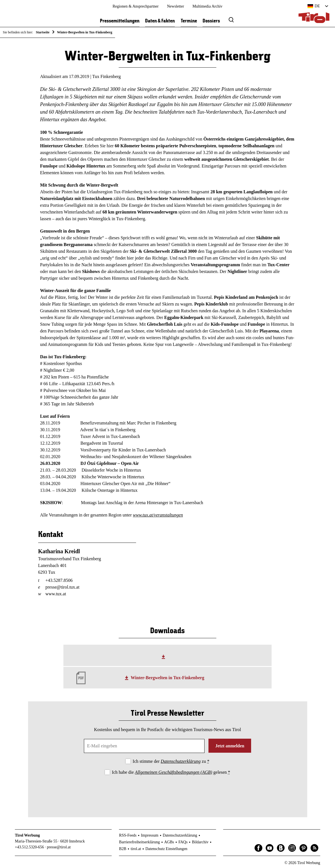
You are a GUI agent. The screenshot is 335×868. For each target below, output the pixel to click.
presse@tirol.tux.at (62, 587)
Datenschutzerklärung (181, 761)
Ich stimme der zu (171, 761)
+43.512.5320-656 (29, 847)
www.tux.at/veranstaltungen (158, 515)
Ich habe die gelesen (171, 772)
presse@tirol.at (59, 847)
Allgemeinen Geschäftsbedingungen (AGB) (174, 772)
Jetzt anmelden (230, 746)
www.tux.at (56, 594)
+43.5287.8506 (59, 580)
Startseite (43, 32)
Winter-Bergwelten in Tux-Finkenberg (167, 678)
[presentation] (167, 791)
